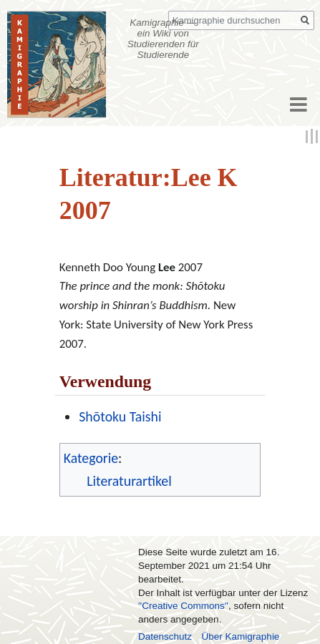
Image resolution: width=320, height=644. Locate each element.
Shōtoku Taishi (120, 416)
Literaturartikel (129, 481)
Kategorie (91, 458)
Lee (167, 267)
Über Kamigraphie (241, 636)
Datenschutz (165, 636)
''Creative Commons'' (183, 606)
